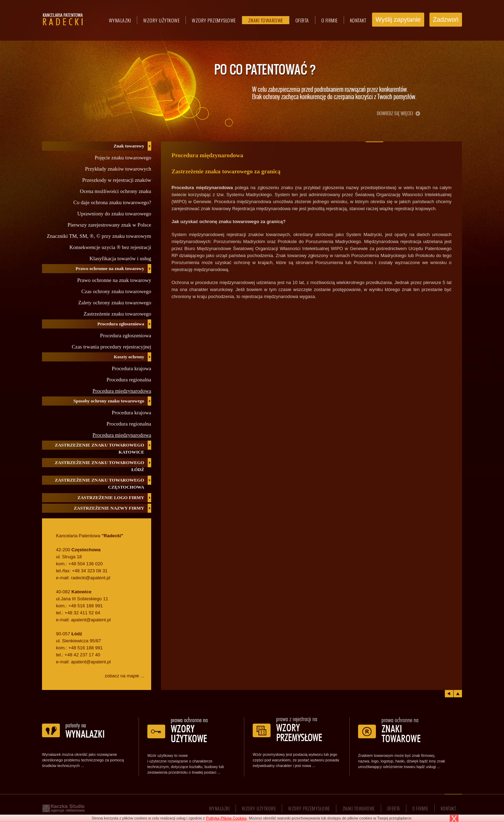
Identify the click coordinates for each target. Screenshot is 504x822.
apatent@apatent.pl (91, 620)
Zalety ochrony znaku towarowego (115, 303)
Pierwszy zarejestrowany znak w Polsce (109, 225)
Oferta (302, 20)
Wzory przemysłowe (214, 20)
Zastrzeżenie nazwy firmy (109, 508)
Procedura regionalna (129, 380)
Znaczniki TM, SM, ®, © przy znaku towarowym (99, 236)
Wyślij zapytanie (398, 20)
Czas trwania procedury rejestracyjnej (111, 347)
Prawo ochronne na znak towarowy (114, 280)
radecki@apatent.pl (91, 578)
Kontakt (358, 20)
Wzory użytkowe (161, 20)
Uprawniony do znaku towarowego (114, 214)
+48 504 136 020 (85, 564)
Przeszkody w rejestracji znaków (117, 180)
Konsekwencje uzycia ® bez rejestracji (110, 247)
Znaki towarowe (266, 20)
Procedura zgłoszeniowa (126, 336)
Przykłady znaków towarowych (118, 169)
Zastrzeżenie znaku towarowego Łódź (100, 466)
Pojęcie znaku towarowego (123, 158)
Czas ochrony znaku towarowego (116, 291)
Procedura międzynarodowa (122, 391)
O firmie (330, 20)
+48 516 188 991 (85, 606)
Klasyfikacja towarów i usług (120, 258)
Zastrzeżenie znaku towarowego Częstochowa (100, 483)
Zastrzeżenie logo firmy (111, 498)
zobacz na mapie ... (124, 676)
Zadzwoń (446, 20)
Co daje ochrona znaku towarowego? (112, 202)
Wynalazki (120, 20)
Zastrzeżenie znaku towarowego (117, 314)
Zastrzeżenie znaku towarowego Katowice (100, 448)
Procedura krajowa (131, 368)
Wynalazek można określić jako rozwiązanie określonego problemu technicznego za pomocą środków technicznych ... (83, 760)
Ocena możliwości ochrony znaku (115, 191)
